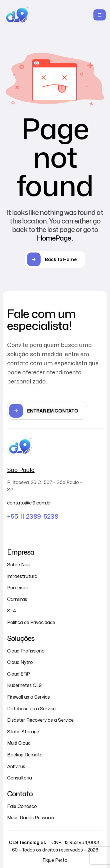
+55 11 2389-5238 (33, 516)
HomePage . (55, 238)
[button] (47, 411)
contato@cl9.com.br (29, 503)
